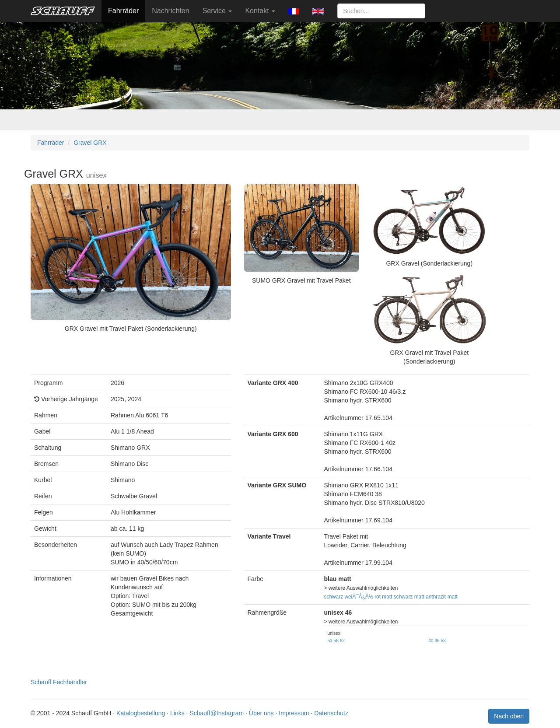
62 (342, 641)
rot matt (383, 597)
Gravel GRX (90, 143)
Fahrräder (123, 11)
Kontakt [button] (260, 11)
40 (431, 641)
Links (177, 713)
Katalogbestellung (141, 713)
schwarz (334, 597)
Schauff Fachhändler (59, 682)
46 (437, 641)
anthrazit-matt (442, 597)
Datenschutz (331, 713)
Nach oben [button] (509, 716)
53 (330, 641)
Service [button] (217, 11)
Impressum (294, 713)
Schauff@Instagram (217, 713)
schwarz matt (409, 597)
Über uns (261, 713)
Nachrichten (170, 11)
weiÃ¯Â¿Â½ (359, 597)
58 (336, 641)
